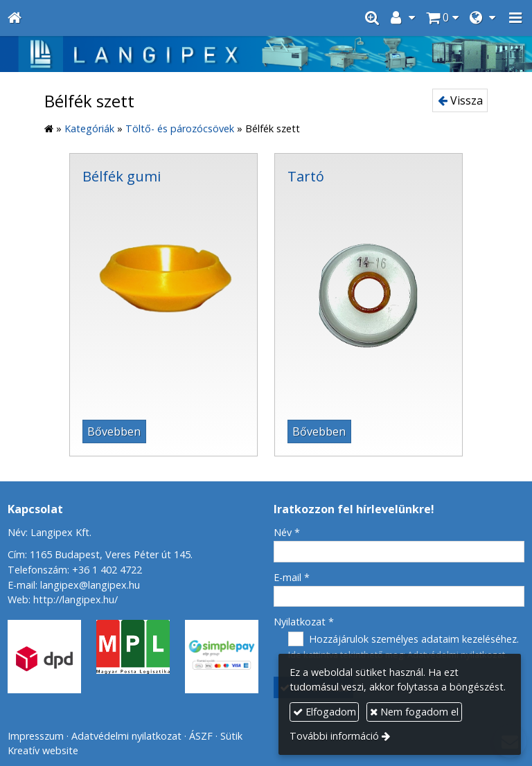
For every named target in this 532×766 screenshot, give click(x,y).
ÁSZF (201, 736)
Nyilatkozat (304, 622)
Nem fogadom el (414, 712)
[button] (515, 18)
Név (287, 532)
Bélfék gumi (122, 176)
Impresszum (36, 736)
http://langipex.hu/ (76, 599)
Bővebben (114, 431)
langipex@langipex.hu (90, 585)
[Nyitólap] (15, 18)
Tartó (306, 176)
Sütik (231, 736)
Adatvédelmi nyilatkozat (126, 736)
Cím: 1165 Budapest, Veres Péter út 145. (100, 554)
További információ (334, 736)
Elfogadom (325, 712)
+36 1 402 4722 (107, 570)
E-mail (292, 577)
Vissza (460, 100)
